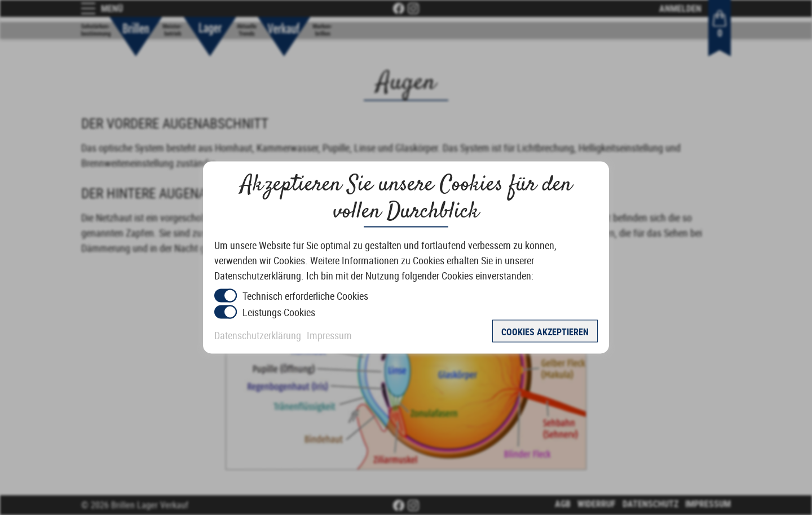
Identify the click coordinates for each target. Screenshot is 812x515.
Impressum (329, 335)
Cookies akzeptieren (545, 332)
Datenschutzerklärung (258, 335)
